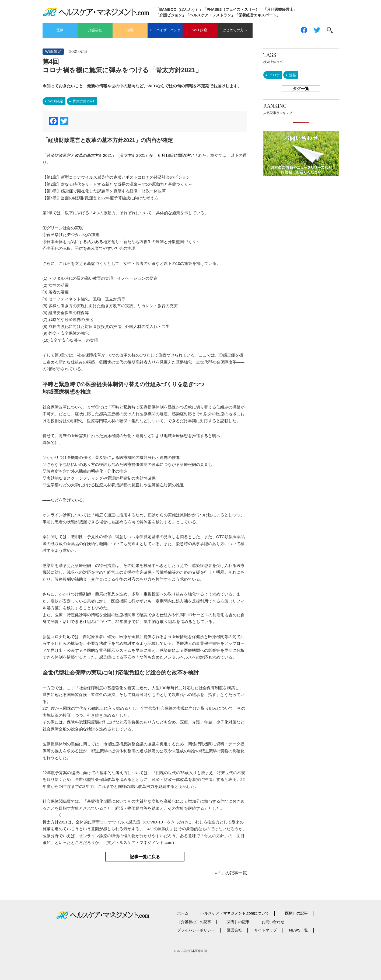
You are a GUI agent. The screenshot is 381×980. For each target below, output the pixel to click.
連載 (293, 75)
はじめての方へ (235, 30)
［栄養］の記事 (236, 922)
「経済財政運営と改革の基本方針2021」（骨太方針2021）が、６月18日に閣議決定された (124, 155)
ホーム (183, 913)
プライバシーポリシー (196, 930)
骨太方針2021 (84, 101)
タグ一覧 (301, 89)
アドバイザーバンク (165, 30)
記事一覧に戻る (145, 857)
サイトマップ (265, 930)
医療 (60, 30)
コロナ (275, 75)
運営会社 (235, 930)
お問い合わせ (273, 922)
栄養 (130, 30)
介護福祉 (95, 30)
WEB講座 (200, 30)
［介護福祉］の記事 (194, 922)
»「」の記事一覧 (231, 873)
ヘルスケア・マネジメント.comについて (235, 913)
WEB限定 (53, 51)
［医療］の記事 (295, 913)
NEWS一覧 (299, 930)
